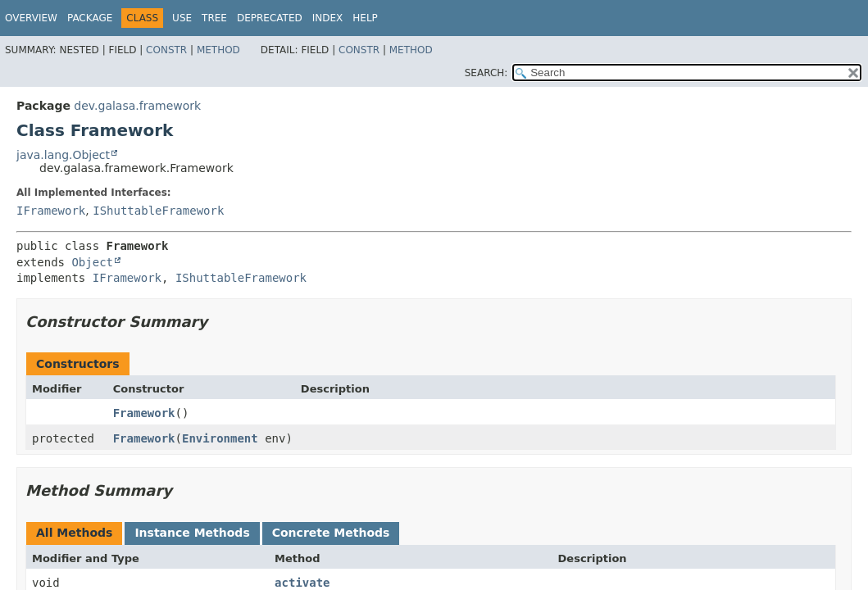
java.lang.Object (63, 155)
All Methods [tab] (74, 533)
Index (328, 18)
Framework (144, 413)
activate (302, 583)
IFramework (51, 211)
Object (92, 262)
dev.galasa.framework (137, 106)
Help (365, 18)
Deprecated (270, 18)
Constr (166, 50)
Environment (220, 438)
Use (182, 18)
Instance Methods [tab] (192, 533)
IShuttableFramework (158, 211)
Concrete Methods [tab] (331, 533)
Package (90, 18)
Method (218, 50)
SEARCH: (486, 73)
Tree (214, 18)
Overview (31, 18)
